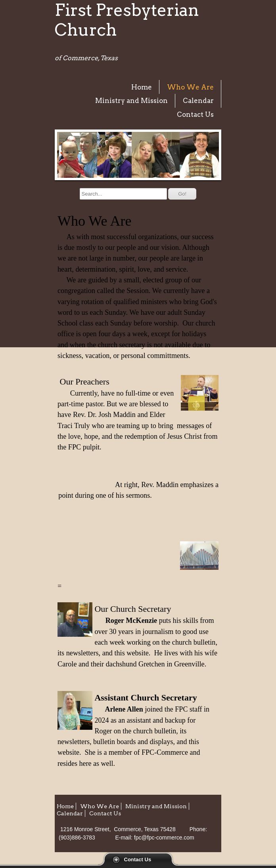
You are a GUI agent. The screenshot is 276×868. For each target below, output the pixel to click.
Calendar (198, 101)
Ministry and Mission (131, 101)
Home (142, 87)
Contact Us (138, 859)
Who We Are (190, 87)
